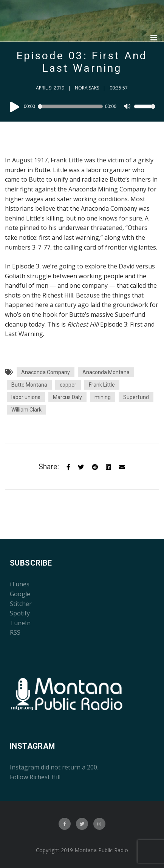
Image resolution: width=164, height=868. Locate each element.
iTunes (20, 584)
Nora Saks (87, 88)
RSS (15, 632)
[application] (82, 106)
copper (68, 385)
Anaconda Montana (106, 372)
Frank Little (102, 385)
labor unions (26, 397)
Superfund (136, 397)
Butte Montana (29, 385)
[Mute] (128, 107)
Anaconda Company (46, 372)
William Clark (26, 410)
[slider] (71, 106)
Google (20, 594)
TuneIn (20, 623)
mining (103, 397)
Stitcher (21, 604)
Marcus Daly (67, 397)
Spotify (20, 613)
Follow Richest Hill (35, 777)
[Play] (15, 106)
